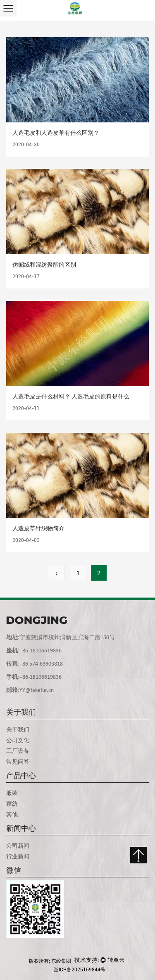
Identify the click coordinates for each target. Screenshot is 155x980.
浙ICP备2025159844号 (80, 970)
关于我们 (18, 729)
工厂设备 (18, 751)
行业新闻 (18, 856)
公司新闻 (18, 846)
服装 (12, 793)
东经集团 (61, 961)
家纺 (12, 804)
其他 (12, 814)
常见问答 (18, 762)
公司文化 (18, 740)
